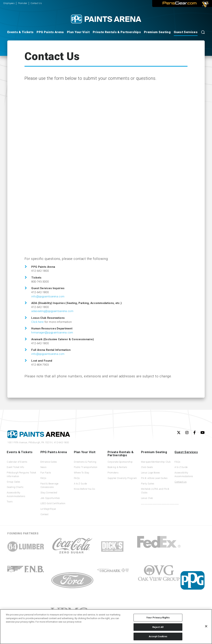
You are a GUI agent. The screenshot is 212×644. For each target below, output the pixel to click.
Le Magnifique (48, 509)
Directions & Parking (85, 462)
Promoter (23, 3)
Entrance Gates (49, 462)
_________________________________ (156, 503)
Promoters (113, 473)
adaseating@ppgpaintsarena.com (52, 311)
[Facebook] (195, 433)
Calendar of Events (17, 462)
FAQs (43, 478)
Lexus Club (147, 498)
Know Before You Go (84, 489)
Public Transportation (86, 467)
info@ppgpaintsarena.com (48, 296)
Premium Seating (157, 32)
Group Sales (13, 482)
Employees (9, 3)
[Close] (206, 626)
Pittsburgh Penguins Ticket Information (21, 474)
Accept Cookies (158, 636)
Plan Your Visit (78, 32)
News (43, 467)
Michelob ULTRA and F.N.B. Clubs (155, 491)
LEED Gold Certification (53, 503)
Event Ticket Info (15, 467)
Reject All (158, 627)
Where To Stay (81, 473)
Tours (10, 502)
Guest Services (186, 32)
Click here (37, 322)
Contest (45, 514)
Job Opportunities (50, 498)
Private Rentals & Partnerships (117, 32)
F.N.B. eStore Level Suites (154, 478)
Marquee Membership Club (156, 462)
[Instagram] (187, 433)
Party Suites (148, 484)
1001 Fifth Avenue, (29, 442)
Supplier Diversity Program (122, 478)
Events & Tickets (20, 32)
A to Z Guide (80, 484)
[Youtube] (203, 433)
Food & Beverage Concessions (49, 485)
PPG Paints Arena (50, 32)
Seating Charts (15, 487)
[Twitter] (179, 433)
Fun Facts (46, 473)
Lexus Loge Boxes (150, 473)
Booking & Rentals (117, 467)
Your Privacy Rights (158, 618)
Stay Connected (49, 493)
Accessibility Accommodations (16, 494)
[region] (106, 627)
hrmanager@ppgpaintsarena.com (52, 333)
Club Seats (147, 467)
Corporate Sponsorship (120, 462)
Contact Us (36, 3)
